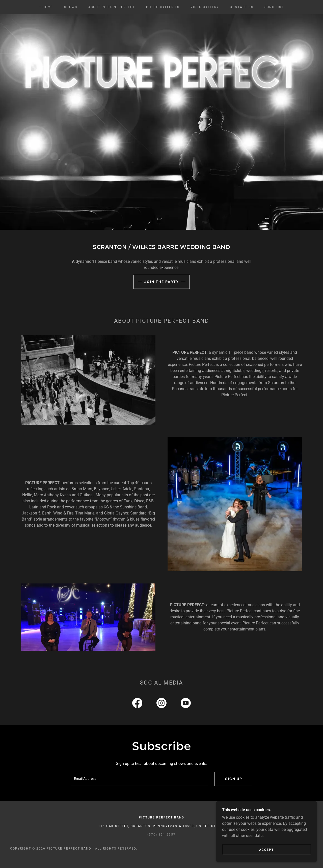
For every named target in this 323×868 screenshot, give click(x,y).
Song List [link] (274, 7)
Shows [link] (71, 7)
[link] (137, 704)
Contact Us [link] (242, 7)
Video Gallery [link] (205, 7)
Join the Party (162, 282)
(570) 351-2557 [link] (161, 835)
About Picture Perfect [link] (112, 7)
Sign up (234, 779)
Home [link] (48, 7)
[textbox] (139, 779)
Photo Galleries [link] (163, 7)
